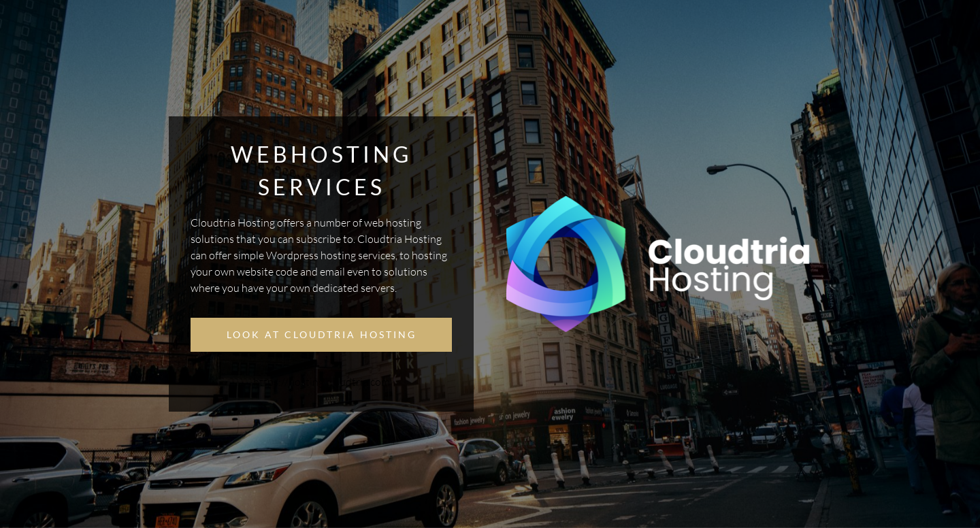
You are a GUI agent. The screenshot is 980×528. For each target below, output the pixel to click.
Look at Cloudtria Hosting (322, 334)
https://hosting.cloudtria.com (322, 382)
